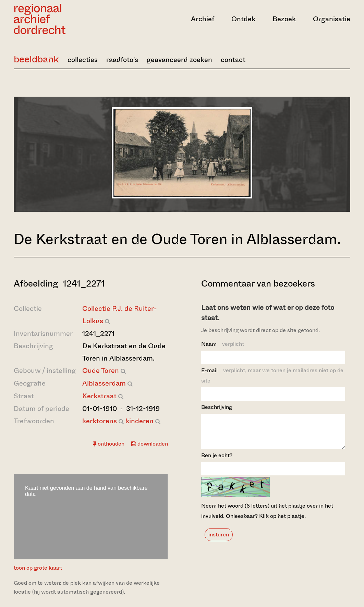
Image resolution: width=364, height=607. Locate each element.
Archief (203, 19)
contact (233, 60)
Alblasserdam (104, 383)
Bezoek (284, 19)
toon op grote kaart (38, 568)
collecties (83, 60)
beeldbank (36, 59)
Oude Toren (101, 371)
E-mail (272, 375)
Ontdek (243, 19)
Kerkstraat (99, 396)
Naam (223, 344)
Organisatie (332, 19)
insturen (219, 541)
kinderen (139, 421)
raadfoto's (122, 60)
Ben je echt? (217, 462)
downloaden (150, 444)
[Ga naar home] (64, 19)
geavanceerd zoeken (179, 60)
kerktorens (100, 421)
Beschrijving (217, 407)
